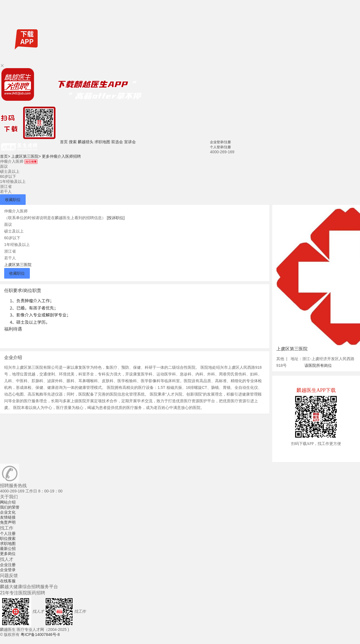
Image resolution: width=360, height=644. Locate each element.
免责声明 (8, 522)
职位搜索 (8, 538)
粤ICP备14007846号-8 (40, 635)
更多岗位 (8, 554)
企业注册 (8, 565)
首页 (64, 142)
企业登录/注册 (220, 142)
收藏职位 (13, 200)
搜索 (73, 142)
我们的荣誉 (10, 507)
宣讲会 (130, 142)
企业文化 (8, 512)
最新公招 (8, 549)
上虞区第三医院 (26, 156)
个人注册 (8, 533)
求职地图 (102, 142)
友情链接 (8, 517)
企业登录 (8, 570)
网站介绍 (8, 502)
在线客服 (8, 581)
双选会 (117, 142)
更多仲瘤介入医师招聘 (61, 156)
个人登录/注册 (220, 147)
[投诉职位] (116, 218)
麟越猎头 (86, 142)
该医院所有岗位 (318, 365)
